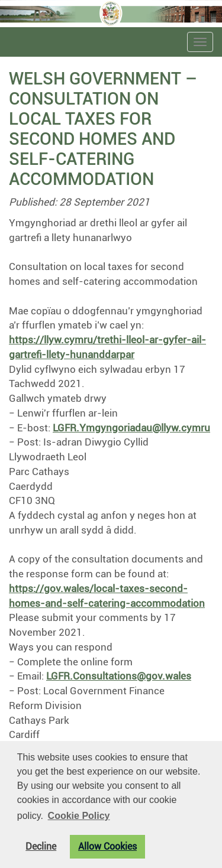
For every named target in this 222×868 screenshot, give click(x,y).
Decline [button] (41, 847)
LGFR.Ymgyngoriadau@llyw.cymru (131, 428)
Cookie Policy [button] (79, 816)
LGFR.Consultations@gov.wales (119, 676)
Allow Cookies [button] (107, 847)
